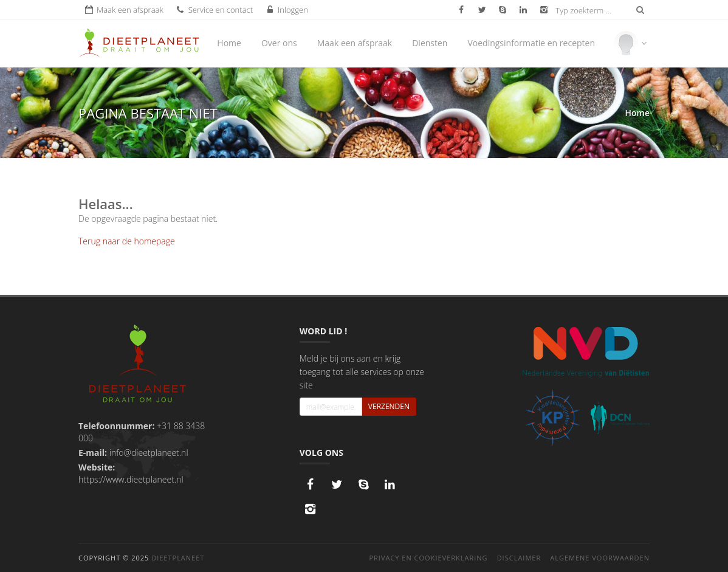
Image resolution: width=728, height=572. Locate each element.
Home (229, 43)
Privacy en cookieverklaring (428, 558)
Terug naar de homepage (127, 241)
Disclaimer (519, 558)
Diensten (430, 43)
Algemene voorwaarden (600, 558)
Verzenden (389, 406)
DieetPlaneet (178, 558)
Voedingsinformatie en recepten (531, 43)
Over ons (279, 43)
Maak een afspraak (355, 43)
